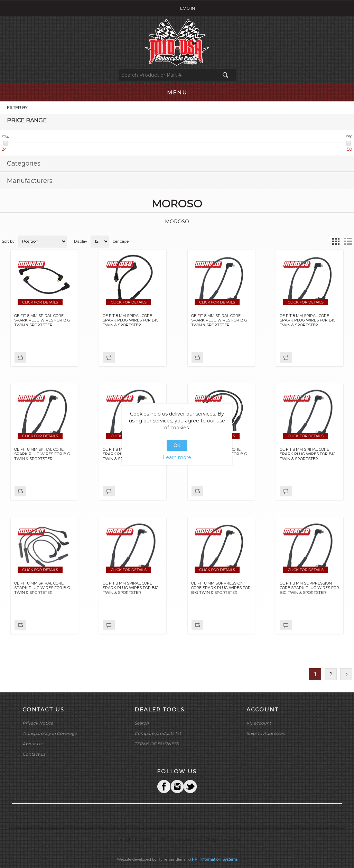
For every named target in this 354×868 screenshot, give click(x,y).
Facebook (164, 786)
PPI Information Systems (215, 859)
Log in (188, 8)
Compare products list (158, 733)
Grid (336, 241)
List (348, 241)
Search (142, 723)
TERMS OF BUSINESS (157, 744)
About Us (32, 744)
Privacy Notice (38, 723)
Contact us (34, 754)
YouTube (190, 786)
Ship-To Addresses (265, 733)
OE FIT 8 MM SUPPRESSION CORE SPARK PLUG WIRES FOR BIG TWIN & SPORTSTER (221, 588)
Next (346, 674)
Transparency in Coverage (50, 733)
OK (177, 445)
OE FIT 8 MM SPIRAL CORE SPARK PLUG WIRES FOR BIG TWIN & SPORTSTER (42, 320)
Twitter (177, 786)
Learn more (177, 457)
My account (259, 723)
